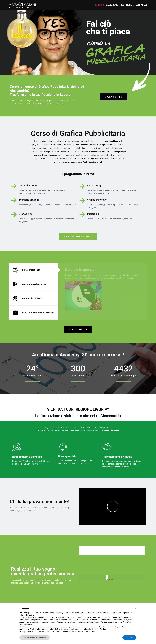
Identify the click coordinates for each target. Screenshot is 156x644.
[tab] (33, 270)
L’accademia (112, 5)
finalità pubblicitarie (34, 622)
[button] (135, 608)
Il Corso (100, 5)
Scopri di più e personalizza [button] (35, 637)
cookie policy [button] (28, 615)
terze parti (57, 617)
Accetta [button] (129, 637)
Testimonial (127, 5)
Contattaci (142, 5)
